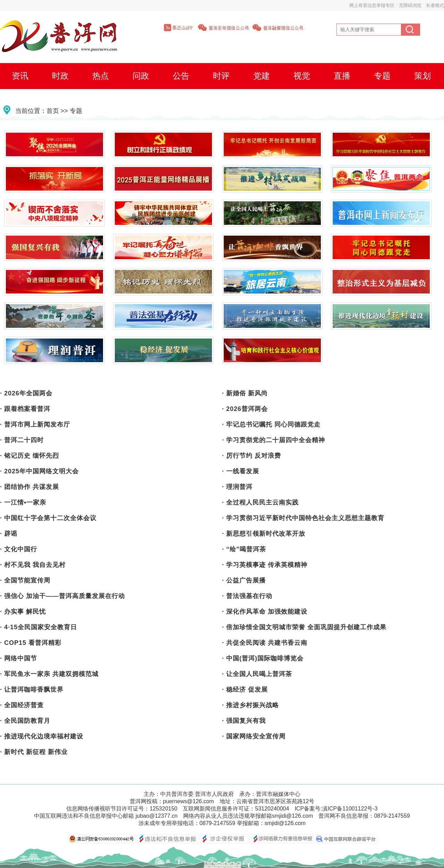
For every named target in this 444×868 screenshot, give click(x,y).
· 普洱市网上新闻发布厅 (35, 424)
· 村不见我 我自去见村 (33, 565)
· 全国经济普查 (22, 705)
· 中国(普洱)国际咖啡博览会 (263, 658)
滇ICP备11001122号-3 (350, 809)
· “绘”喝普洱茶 (244, 549)
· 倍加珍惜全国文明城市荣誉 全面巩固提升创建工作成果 (304, 627)
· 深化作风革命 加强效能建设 (265, 612)
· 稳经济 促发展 (245, 690)
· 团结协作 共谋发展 (29, 487)
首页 (53, 111)
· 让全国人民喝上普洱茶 (257, 674)
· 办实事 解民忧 (23, 612)
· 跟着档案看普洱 (25, 409)
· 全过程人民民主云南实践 (260, 502)
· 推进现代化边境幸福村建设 (42, 736)
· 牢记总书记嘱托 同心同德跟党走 (271, 424)
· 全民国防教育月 (25, 721)
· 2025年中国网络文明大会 (39, 471)
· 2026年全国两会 (26, 393)
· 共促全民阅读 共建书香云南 (265, 643)
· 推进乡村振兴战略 (250, 705)
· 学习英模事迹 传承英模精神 (265, 565)
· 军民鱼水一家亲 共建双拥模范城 (49, 674)
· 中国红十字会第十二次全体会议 (48, 518)
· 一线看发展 (241, 471)
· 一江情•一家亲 (23, 502)
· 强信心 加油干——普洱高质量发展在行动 (62, 596)
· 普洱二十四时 (22, 440)
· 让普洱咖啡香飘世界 (32, 690)
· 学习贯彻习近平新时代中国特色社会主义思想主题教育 (303, 518)
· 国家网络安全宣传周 (254, 736)
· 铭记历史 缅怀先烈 (29, 456)
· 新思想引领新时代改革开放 (264, 534)
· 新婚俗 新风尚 (245, 393)
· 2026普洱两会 (245, 409)
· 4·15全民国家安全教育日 (39, 627)
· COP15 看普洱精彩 (31, 643)
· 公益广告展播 (244, 580)
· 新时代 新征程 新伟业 (34, 752)
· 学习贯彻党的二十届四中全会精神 (274, 440)
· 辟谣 (9, 534)
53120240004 (272, 809)
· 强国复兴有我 (244, 721)
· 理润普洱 (237, 487)
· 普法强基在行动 (247, 596)
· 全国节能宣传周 (25, 580)
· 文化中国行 (19, 549)
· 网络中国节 (19, 658)
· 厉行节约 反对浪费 (251, 456)
